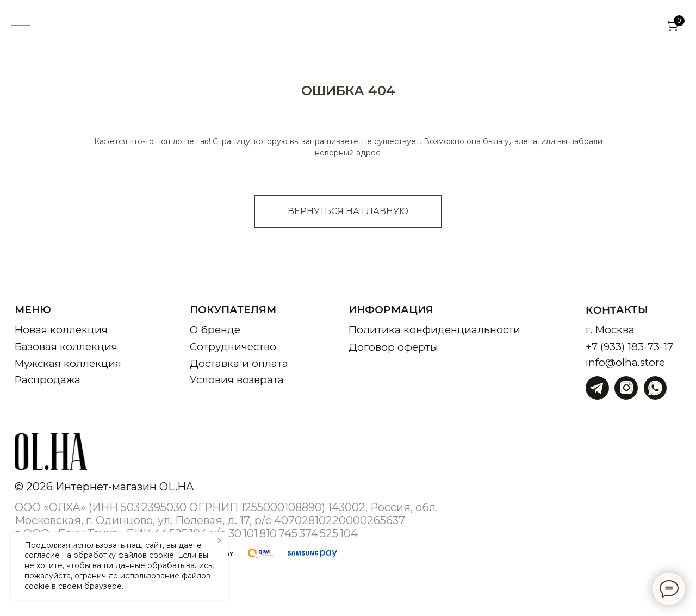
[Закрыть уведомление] (220, 540)
